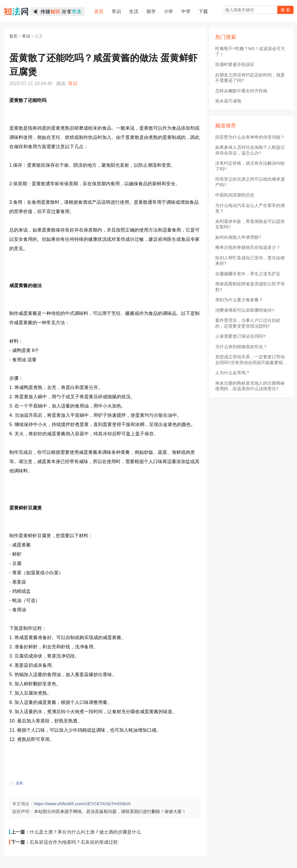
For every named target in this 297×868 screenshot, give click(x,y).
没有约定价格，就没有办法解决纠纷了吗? (250, 166)
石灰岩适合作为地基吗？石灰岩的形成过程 (74, 842)
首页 (13, 36)
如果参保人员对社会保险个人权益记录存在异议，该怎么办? (250, 150)
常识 (26, 36)
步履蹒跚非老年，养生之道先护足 (248, 274)
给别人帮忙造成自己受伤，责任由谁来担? (250, 261)
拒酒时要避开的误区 (235, 64)
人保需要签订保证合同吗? (240, 336)
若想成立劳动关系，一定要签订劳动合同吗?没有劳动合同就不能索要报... (251, 360)
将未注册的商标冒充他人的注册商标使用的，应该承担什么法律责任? (250, 386)
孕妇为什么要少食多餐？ (239, 300)
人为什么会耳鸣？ (233, 373)
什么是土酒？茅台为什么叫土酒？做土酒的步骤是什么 (85, 832)
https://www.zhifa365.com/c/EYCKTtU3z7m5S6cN (82, 804)
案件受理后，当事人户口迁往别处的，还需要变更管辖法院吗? (248, 323)
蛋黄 (19, 783)
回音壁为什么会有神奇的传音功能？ (250, 137)
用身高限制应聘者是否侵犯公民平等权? (250, 287)
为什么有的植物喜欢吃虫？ (241, 347)
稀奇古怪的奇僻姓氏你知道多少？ (248, 247)
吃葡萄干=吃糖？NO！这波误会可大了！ (250, 51)
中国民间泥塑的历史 (235, 195)
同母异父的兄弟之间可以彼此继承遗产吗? (250, 182)
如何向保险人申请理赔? (238, 237)
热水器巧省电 (228, 101)
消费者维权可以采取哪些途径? (245, 310)
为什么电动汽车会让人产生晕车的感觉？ (250, 208)
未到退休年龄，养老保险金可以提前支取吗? (250, 224)
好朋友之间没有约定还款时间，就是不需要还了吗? (250, 78)
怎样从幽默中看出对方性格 (241, 91)
